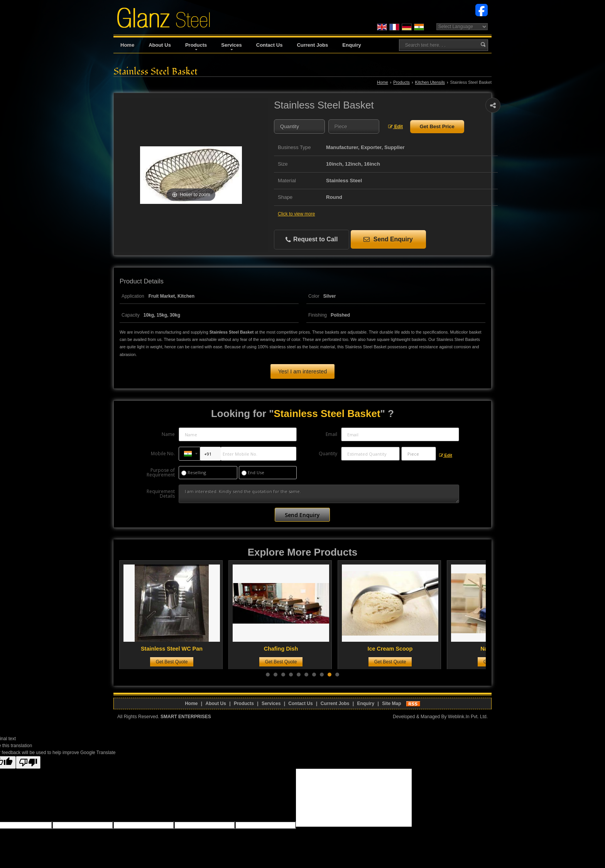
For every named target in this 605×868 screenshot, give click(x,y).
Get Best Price (437, 126)
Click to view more (296, 214)
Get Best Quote (175, 662)
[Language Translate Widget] (462, 27)
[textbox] (354, 126)
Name (168, 434)
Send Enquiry (388, 239)
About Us (160, 45)
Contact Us (270, 45)
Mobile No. (163, 453)
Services (232, 46)
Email (331, 434)
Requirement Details (161, 494)
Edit (395, 127)
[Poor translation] (28, 762)
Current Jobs (312, 45)
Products (196, 46)
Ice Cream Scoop (393, 649)
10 (337, 675)
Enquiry (352, 45)
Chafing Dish (284, 649)
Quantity (328, 453)
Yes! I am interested (303, 371)
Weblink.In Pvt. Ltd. (468, 717)
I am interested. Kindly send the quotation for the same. (319, 494)
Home (127, 45)
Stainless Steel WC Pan (175, 649)
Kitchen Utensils (430, 82)
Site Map (391, 704)
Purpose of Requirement (161, 473)
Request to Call (312, 240)
